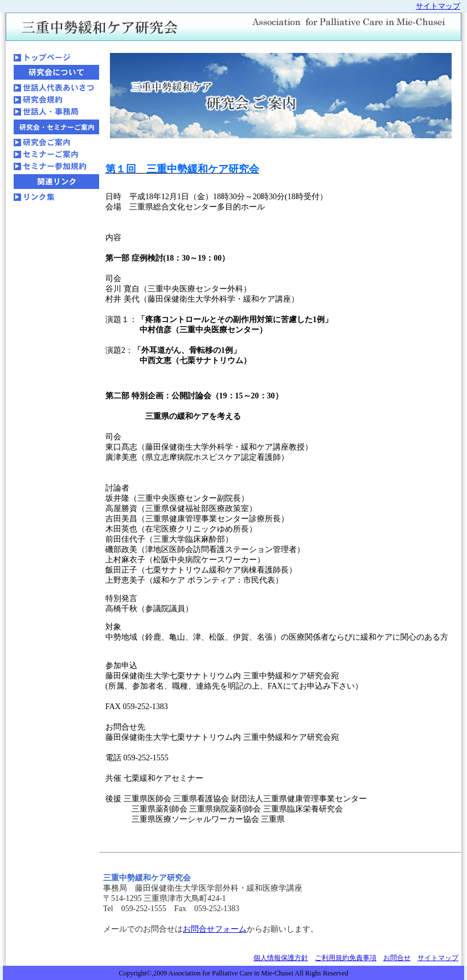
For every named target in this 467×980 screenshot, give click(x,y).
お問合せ (397, 958)
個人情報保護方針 (281, 958)
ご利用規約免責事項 (346, 958)
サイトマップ (438, 958)
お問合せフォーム (215, 929)
